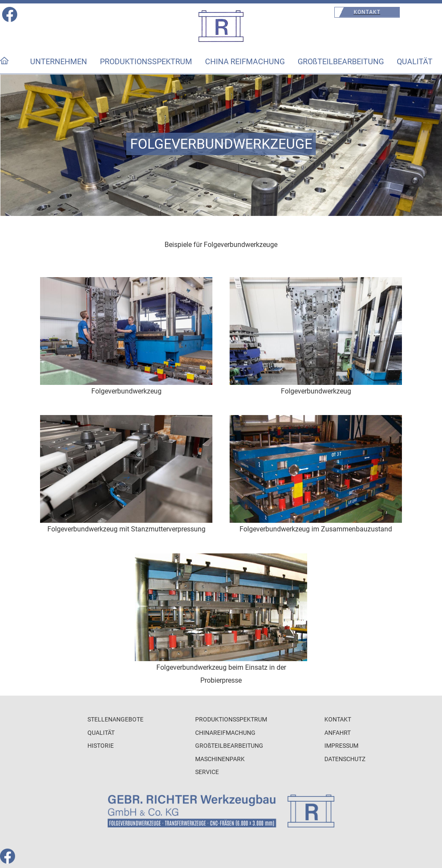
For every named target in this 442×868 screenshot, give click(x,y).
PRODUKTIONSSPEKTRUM (146, 62)
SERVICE (207, 772)
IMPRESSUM (341, 746)
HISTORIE (101, 746)
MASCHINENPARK (220, 759)
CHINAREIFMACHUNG (225, 733)
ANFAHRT (338, 733)
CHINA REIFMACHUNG (245, 62)
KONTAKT (338, 720)
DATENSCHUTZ (345, 759)
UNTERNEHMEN (59, 62)
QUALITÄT (415, 62)
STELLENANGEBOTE (115, 720)
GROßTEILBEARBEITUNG (341, 62)
